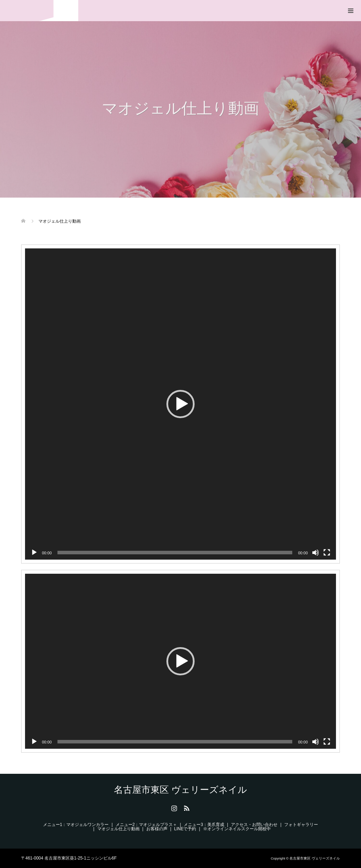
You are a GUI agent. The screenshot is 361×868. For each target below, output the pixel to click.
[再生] (34, 553)
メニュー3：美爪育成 (204, 825)
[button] (180, 404)
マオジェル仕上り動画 (118, 829)
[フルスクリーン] (327, 553)
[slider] (175, 553)
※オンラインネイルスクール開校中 (237, 829)
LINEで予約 (185, 829)
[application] (180, 404)
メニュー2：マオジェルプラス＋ (146, 825)
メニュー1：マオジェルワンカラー (76, 825)
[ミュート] (316, 553)
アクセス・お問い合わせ (254, 825)
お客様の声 (157, 829)
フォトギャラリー (301, 825)
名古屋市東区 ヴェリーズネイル (43, 11)
